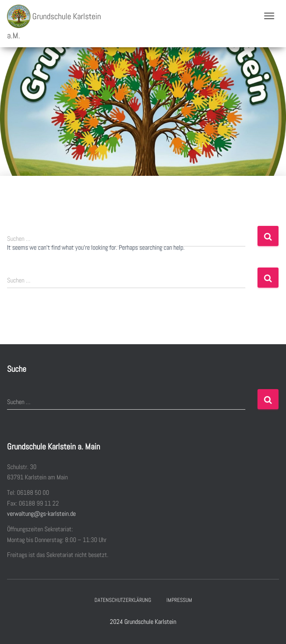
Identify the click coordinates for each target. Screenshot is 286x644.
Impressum (179, 600)
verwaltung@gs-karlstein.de (41, 514)
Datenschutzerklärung (123, 600)
